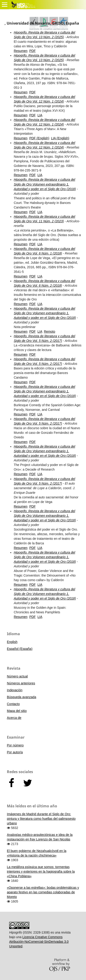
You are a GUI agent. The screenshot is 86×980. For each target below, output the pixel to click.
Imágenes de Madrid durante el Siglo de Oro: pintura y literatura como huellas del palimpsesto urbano (41, 819)
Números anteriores (21, 683)
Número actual (17, 676)
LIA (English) (60, 138)
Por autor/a (15, 752)
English (12, 642)
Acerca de (14, 718)
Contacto (13, 704)
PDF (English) (39, 138)
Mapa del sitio (17, 711)
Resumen (21, 51)
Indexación (15, 690)
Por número (15, 745)
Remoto (49, 331)
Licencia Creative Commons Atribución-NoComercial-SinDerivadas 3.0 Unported (39, 942)
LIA (40, 115)
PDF (33, 51)
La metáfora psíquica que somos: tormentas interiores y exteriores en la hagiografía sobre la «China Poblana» (41, 871)
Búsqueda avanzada (22, 697)
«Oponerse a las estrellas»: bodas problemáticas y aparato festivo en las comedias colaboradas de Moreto (43, 892)
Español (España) (20, 649)
